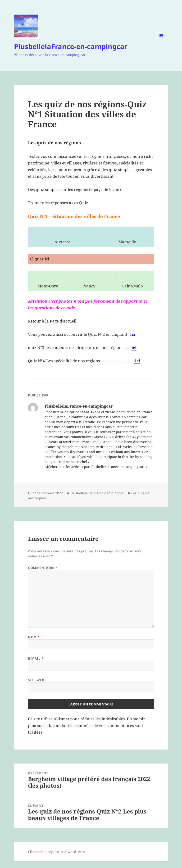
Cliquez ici (39, 259)
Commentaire (43, 568)
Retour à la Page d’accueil (52, 321)
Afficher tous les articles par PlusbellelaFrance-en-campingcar (95, 467)
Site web (36, 680)
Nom (34, 637)
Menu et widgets (162, 42)
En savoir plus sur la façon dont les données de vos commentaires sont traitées (86, 725)
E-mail (36, 658)
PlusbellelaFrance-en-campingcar (71, 46)
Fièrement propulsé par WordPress (56, 852)
